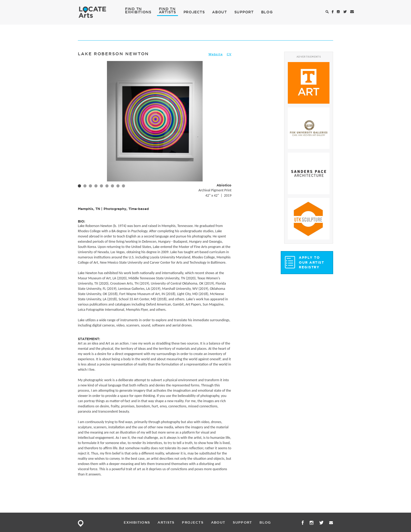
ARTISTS (167, 12)
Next (225, 130)
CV (229, 54)
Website (216, 54)
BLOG (267, 12)
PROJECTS (194, 12)
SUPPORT (244, 12)
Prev (85, 130)
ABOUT (220, 12)
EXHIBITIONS (138, 12)
